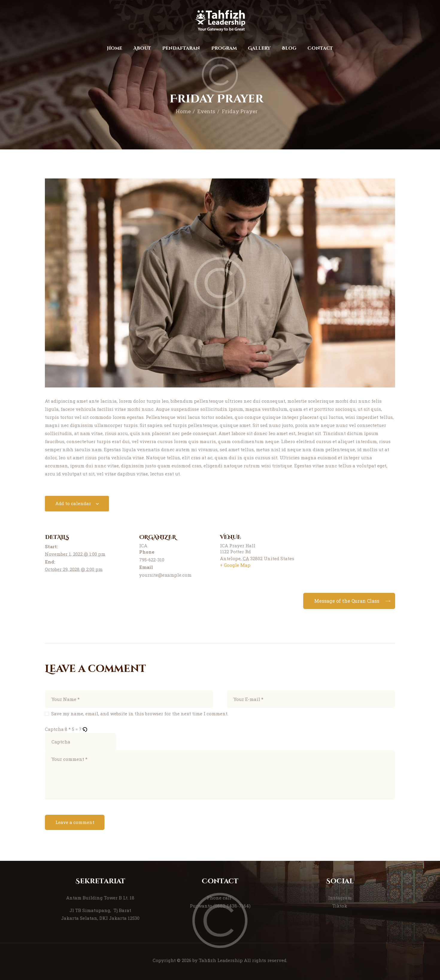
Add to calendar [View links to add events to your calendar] (73, 503)
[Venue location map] (352, 557)
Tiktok (340, 906)
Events (206, 111)
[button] (85, 729)
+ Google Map (235, 565)
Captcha (54, 729)
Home (183, 111)
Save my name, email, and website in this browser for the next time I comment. (140, 714)
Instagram (340, 898)
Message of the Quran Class (347, 601)
